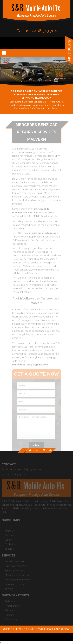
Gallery (9, 541)
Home (8, 527)
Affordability (11, 620)
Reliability (10, 602)
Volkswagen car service (17, 580)
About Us (10, 531)
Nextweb (64, 629)
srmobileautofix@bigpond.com (27, 470)
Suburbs (9, 550)
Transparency (13, 607)
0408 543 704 (18, 475)
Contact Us (11, 545)
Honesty (9, 616)
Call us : (37, 31)
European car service (16, 585)
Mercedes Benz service (17, 576)
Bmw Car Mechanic (15, 571)
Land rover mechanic (16, 567)
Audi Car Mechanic (15, 562)
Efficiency (10, 611)
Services (9, 536)
